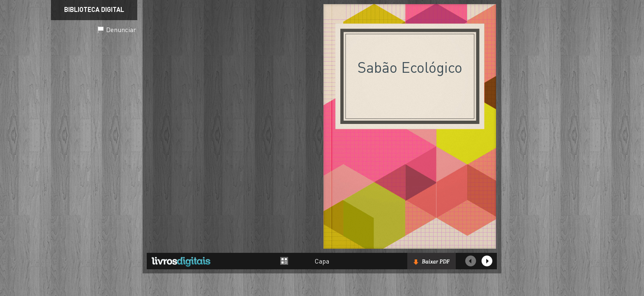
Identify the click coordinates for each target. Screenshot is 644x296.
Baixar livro (432, 261)
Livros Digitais (181, 261)
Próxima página (487, 261)
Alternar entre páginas (284, 261)
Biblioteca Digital (94, 9)
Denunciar (121, 29)
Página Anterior (471, 261)
